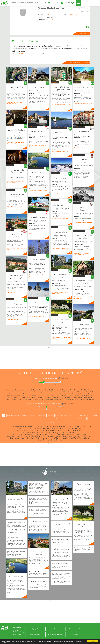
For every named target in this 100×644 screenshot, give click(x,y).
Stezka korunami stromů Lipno (20, 438)
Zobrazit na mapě (15, 103)
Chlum (71, 390)
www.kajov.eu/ (74, 14)
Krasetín (29, 394)
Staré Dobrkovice (51, 8)
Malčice (69, 394)
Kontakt (75, 634)
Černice (36, 390)
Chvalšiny (84, 390)
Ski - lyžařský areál (33, 298)
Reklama (55, 629)
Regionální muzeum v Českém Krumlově (70, 428)
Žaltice (66, 400)
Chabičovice (64, 390)
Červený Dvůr (44, 390)
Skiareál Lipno (76, 436)
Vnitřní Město (22, 400)
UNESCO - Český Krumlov (24, 428)
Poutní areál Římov (14, 436)
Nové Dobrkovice (33, 396)
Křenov (38, 24)
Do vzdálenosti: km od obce (45, 378)
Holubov (48, 392)
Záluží (71, 400)
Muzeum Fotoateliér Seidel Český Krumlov (31, 430)
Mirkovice (83, 394)
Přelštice (57, 24)
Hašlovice (35, 392)
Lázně (77, 320)
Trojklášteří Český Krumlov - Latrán (45, 428)
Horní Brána (69, 392)
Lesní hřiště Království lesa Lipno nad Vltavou (46, 438)
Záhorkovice (51, 400)
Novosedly (52, 24)
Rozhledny (32, 82)
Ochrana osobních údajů (55, 634)
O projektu (35, 629)
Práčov (71, 396)
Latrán (47, 394)
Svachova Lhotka (77, 398)
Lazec (42, 24)
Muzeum (10, 125)
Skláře (34, 398)
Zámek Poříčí (35, 436)
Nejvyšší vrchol (10, 299)
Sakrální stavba (10, 271)
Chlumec (77, 390)
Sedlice (28, 398)
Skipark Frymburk (44, 440)
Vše (4, 415)
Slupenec (46, 398)
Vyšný (36, 400)
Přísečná (89, 396)
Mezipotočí (47, 24)
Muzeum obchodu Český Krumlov (61, 426)
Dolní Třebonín (11, 392)
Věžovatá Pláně (11, 400)
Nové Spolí (43, 396)
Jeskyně (45, 419)
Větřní (90, 398)
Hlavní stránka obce (85, 33)
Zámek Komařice (56, 440)
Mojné (90, 394)
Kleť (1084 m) (50, 430)
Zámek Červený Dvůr (62, 430)
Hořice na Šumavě (58, 392)
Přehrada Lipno (84, 438)
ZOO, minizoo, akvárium (79, 127)
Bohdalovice (10, 390)
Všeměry (30, 400)
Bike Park (68, 419)
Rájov (16, 398)
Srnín (56, 398)
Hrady (10, 82)
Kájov (48, 14)
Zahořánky (42, 400)
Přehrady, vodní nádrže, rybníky (36, 168)
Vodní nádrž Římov (55, 434)
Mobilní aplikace (35, 634)
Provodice (10, 398)
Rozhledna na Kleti (76, 430)
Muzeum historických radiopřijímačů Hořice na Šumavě (30, 434)
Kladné (34, 24)
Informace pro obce (75, 629)
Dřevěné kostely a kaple (79, 231)
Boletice (22, 24)
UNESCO (10, 230)
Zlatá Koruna (84, 400)
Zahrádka (59, 400)
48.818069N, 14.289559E (52, 21)
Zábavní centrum (10, 190)
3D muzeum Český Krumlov (82, 426)
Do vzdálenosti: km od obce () (43, 404)
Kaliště (92, 392)
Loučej (58, 394)
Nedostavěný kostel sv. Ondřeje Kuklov (75, 434)
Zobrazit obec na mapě (22, 54)
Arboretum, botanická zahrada (81, 415)
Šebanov (22, 398)
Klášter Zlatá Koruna (69, 432)
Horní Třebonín (79, 392)
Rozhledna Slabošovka (63, 436)
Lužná (63, 394)
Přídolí (83, 396)
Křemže (36, 394)
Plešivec (58, 396)
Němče (24, 396)
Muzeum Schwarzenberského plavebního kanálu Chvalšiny (42, 432)
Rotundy (39, 419)
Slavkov (39, 398)
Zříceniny (54, 270)
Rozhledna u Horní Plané (70, 438)
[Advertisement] (50, 359)
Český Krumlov (50, 19)
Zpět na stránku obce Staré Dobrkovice (80, 62)
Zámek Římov (25, 436)
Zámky (11, 419)
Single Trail (76, 419)
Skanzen (54, 315)
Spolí (52, 398)
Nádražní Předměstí (14, 396)
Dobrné (91, 390)
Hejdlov (42, 392)
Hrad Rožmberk (87, 436)
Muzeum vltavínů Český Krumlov (39, 426)
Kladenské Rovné (28, 24)
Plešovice (64, 396)
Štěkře (61, 398)
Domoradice (21, 392)
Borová (30, 390)
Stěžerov (67, 398)
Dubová (29, 392)
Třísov (85, 398)
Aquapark (55, 227)
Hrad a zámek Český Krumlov (17, 426)
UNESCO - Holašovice (48, 436)
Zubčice (91, 400)
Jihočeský (48, 16)
